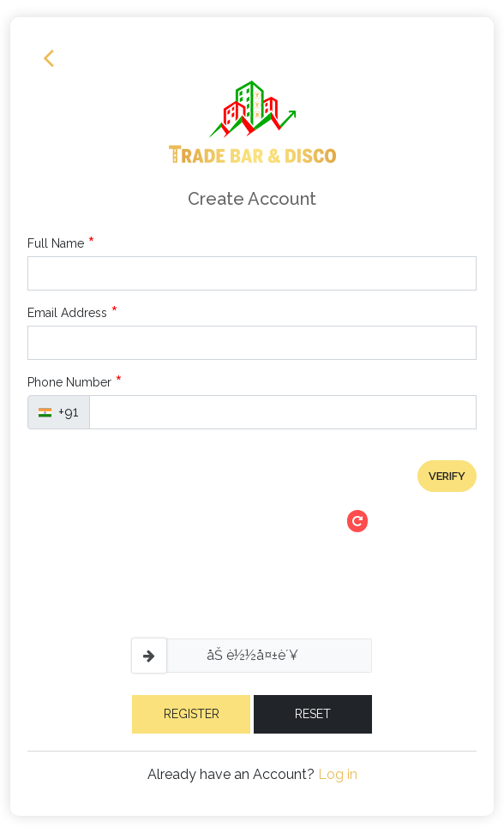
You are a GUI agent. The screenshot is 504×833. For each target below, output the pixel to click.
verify (447, 476)
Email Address (73, 313)
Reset (313, 714)
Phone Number (75, 383)
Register (192, 714)
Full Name (61, 244)
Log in (338, 774)
